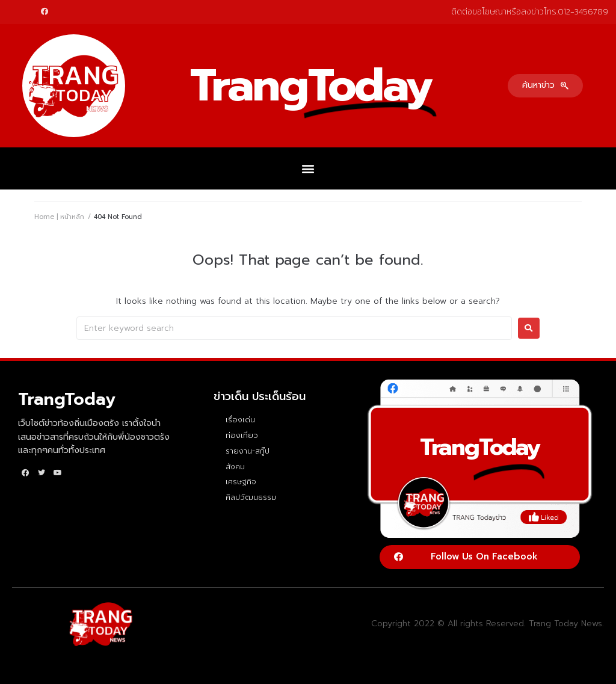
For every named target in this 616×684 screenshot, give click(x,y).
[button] (545, 86)
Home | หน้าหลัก (59, 217)
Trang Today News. (566, 624)
